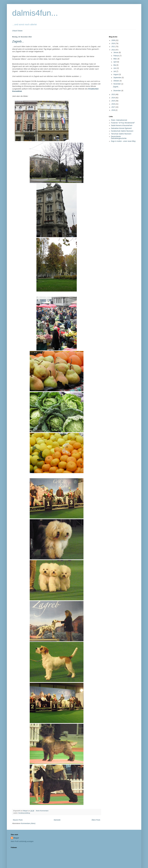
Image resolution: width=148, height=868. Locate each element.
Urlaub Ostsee (17, 31)
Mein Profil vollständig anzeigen (116, 53)
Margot (110, 50)
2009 (113, 40)
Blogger (94, 857)
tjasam (79, 857)
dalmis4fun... (35, 13)
